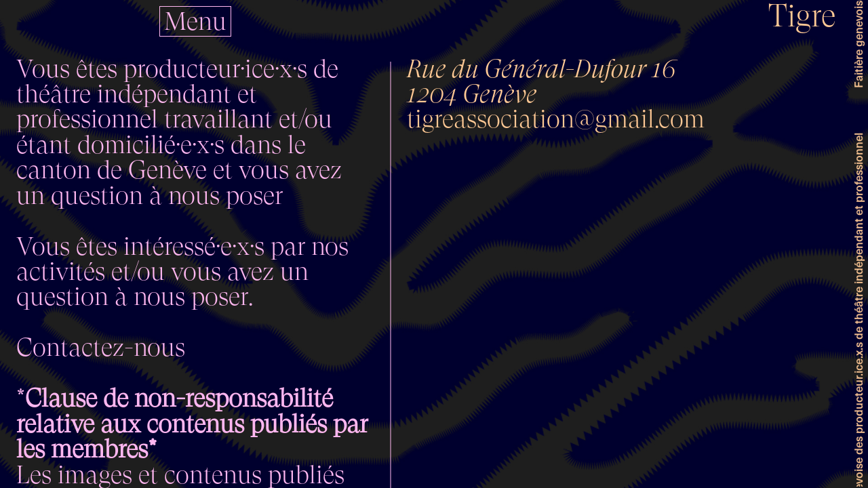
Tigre (802, 16)
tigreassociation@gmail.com (556, 119)
